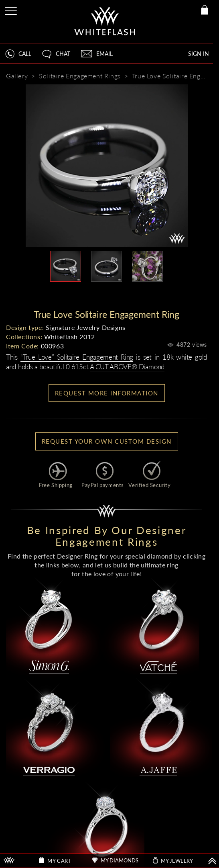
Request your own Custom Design (107, 441)
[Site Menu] (12, 9)
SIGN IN (199, 54)
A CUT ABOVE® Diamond (127, 367)
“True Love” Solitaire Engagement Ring (77, 357)
